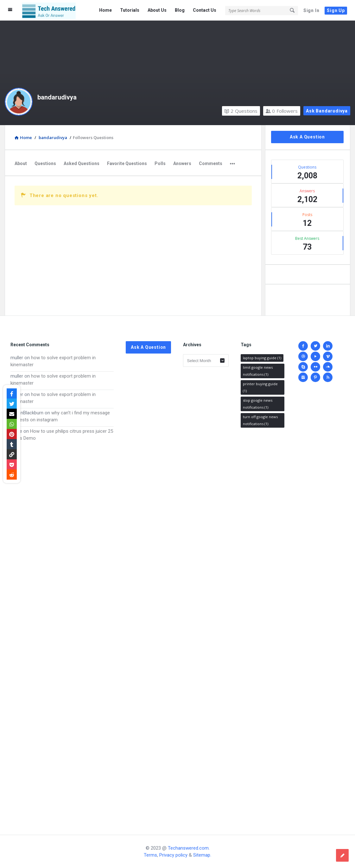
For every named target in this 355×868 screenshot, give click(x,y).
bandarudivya (57, 97)
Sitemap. (202, 855)
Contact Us (205, 10)
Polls (160, 163)
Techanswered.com (188, 848)
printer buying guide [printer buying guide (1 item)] (260, 387)
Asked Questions (82, 163)
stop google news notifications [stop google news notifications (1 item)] (258, 404)
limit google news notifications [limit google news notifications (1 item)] (258, 371)
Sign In (311, 10)
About (21, 163)
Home (105, 10)
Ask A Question (307, 137)
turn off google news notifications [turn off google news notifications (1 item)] (260, 420)
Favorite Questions (127, 163)
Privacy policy (173, 855)
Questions (241, 111)
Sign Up (336, 10)
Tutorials (130, 10)
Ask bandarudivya (327, 111)
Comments (211, 163)
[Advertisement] (62, 632)
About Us (157, 10)
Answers (182, 163)
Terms (150, 855)
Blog (180, 10)
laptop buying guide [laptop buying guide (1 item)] (262, 358)
